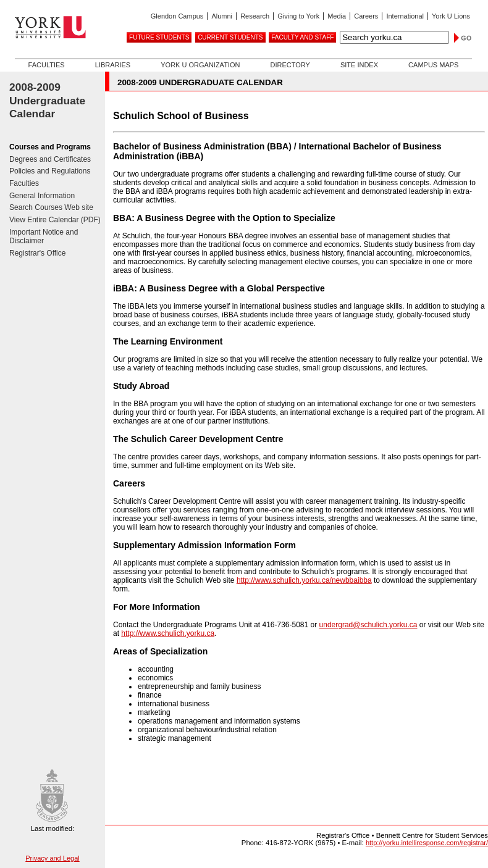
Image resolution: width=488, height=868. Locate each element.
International (405, 16)
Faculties (47, 65)
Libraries (113, 65)
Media (337, 16)
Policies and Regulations (50, 171)
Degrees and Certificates (50, 159)
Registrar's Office (37, 253)
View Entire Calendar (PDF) (55, 220)
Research (255, 16)
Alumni (222, 16)
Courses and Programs (50, 147)
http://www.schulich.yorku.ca (168, 633)
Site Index (359, 65)
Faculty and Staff (302, 37)
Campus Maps (433, 65)
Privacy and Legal (52, 858)
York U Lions (451, 16)
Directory (290, 65)
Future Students (159, 37)
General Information (42, 196)
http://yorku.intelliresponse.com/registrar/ (427, 843)
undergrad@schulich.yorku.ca (368, 625)
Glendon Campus (177, 16)
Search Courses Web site (51, 207)
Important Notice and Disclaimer (44, 237)
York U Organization (200, 65)
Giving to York (298, 16)
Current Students (230, 37)
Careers (366, 16)
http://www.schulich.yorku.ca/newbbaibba (304, 580)
